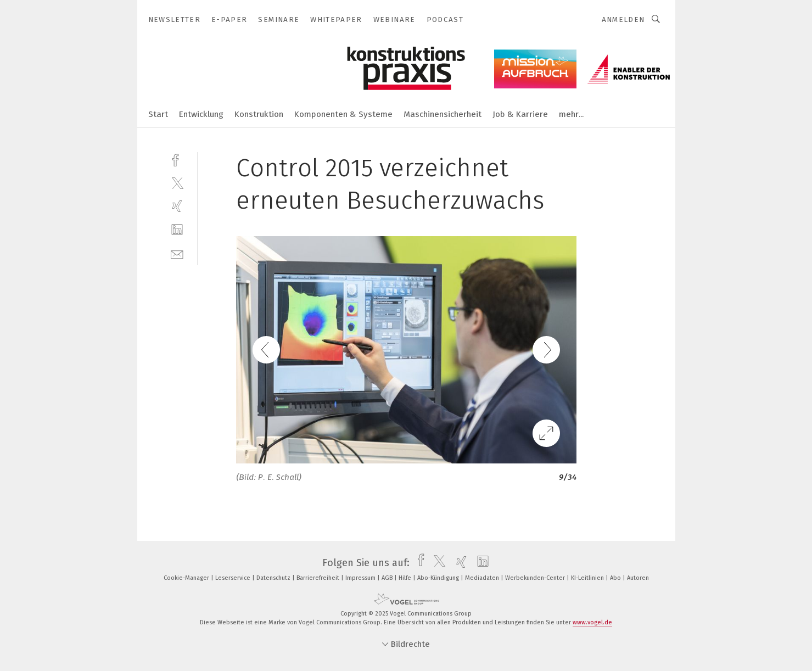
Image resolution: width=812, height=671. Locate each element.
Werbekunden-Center (536, 578)
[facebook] (177, 159)
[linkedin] (177, 230)
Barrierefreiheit (319, 578)
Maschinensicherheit (443, 114)
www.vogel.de (592, 622)
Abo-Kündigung (439, 578)
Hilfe (406, 578)
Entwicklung (201, 114)
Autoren (638, 578)
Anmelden (623, 19)
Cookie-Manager (187, 578)
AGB (388, 578)
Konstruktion (259, 114)
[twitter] (177, 183)
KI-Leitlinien (588, 578)
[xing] (177, 206)
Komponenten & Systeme (343, 114)
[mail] (177, 253)
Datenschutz (274, 578)
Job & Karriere (520, 114)
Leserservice (234, 578)
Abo (616, 578)
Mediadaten (483, 578)
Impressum (361, 578)
